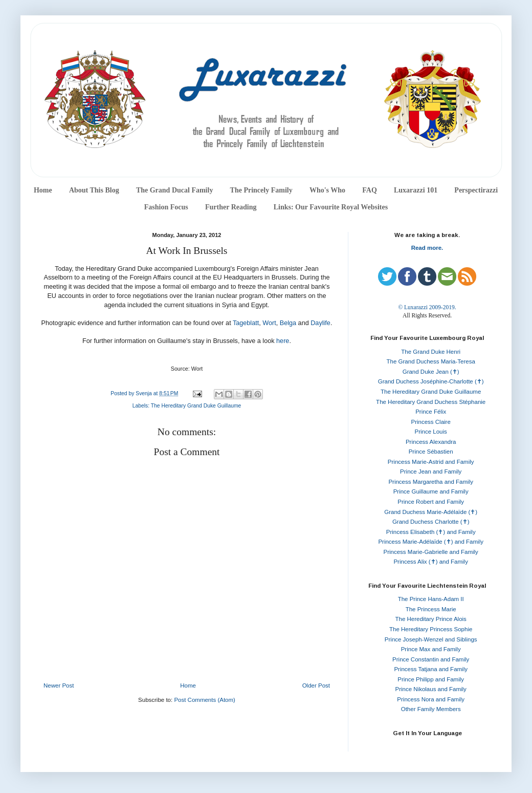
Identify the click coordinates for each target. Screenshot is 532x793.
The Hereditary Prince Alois (431, 619)
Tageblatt (246, 323)
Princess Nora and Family (431, 699)
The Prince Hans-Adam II (431, 599)
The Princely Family (261, 190)
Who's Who (327, 190)
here (283, 341)
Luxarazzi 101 (416, 190)
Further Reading (231, 207)
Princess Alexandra (431, 442)
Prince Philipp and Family (431, 679)
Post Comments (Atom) (205, 700)
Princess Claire (431, 422)
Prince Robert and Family (431, 502)
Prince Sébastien (431, 452)
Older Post (316, 685)
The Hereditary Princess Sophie (431, 629)
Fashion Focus (166, 207)
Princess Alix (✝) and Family (430, 562)
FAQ (370, 190)
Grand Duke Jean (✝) (431, 372)
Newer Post (59, 685)
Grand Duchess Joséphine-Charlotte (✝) (431, 381)
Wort (269, 323)
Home (43, 190)
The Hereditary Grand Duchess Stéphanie (431, 402)
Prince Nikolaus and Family (431, 689)
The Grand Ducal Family (175, 190)
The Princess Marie (431, 609)
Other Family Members (431, 709)
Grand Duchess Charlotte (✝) (431, 522)
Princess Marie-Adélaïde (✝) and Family (431, 542)
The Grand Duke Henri (431, 352)
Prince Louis (431, 432)
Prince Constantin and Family (431, 659)
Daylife (320, 323)
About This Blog (94, 190)
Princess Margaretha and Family (431, 482)
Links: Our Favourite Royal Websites (331, 207)
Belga (288, 323)
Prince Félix (431, 412)
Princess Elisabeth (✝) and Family (431, 532)
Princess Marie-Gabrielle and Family (431, 552)
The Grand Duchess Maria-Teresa (431, 361)
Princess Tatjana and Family (431, 669)
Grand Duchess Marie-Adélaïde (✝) (431, 512)
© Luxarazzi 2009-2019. (427, 307)
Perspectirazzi (476, 190)
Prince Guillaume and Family (431, 491)
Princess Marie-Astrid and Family (431, 462)
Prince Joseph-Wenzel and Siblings (431, 639)
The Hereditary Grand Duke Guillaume (196, 406)
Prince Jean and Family (431, 471)
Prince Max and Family (431, 649)
